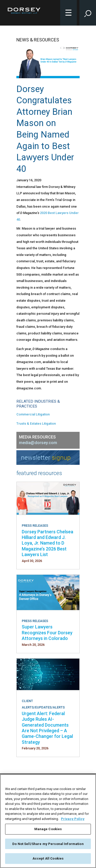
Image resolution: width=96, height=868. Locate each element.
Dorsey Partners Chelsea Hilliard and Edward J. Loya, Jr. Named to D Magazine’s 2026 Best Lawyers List (47, 543)
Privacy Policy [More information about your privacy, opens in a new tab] (73, 819)
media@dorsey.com (38, 443)
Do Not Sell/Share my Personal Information (48, 844)
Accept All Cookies (48, 859)
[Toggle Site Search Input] (88, 13)
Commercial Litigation (33, 414)
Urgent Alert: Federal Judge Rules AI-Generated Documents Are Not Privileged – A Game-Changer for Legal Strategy (47, 728)
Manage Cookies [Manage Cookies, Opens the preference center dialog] (48, 829)
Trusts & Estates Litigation (36, 424)
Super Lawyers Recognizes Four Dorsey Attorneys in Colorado (47, 633)
